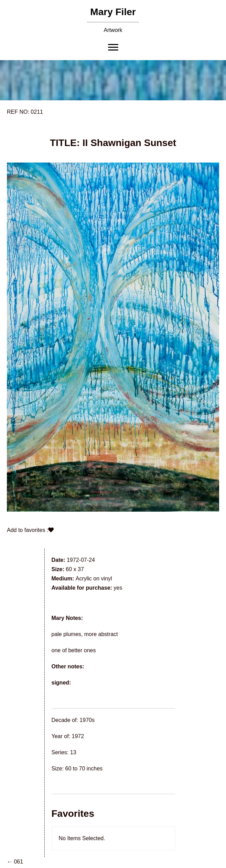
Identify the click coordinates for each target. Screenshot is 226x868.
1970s (87, 720)
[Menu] (113, 47)
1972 (78, 736)
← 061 (15, 862)
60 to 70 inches (84, 769)
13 (73, 752)
